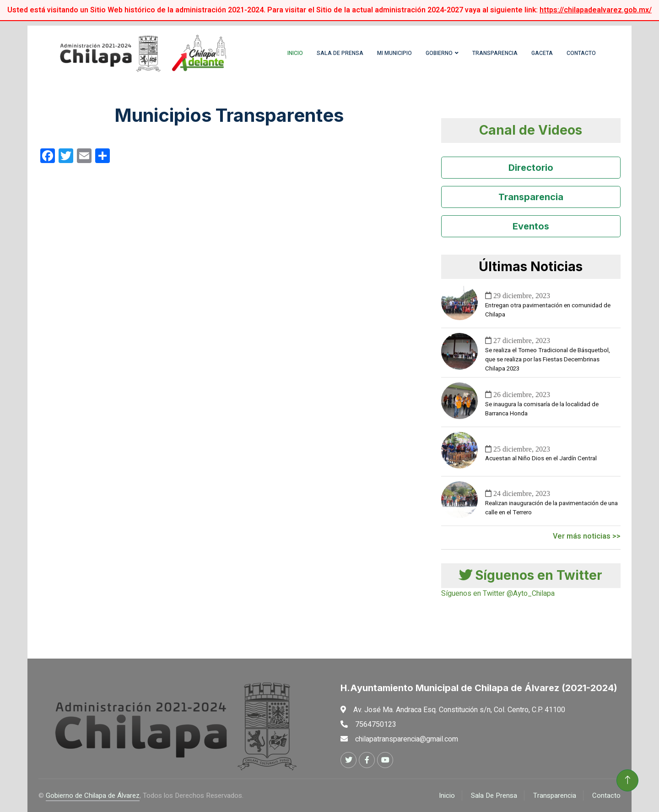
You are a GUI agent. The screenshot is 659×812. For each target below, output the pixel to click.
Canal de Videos (531, 130)
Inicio (295, 53)
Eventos (531, 226)
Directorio (531, 168)
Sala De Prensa (494, 796)
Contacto (581, 53)
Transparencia (495, 53)
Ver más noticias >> (587, 536)
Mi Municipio (394, 53)
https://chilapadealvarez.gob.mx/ (596, 10)
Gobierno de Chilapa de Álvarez (93, 796)
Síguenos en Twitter (531, 575)
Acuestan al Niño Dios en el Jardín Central (541, 458)
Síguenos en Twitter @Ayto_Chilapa (498, 594)
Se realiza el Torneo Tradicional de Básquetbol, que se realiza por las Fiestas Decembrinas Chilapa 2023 (548, 360)
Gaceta (542, 53)
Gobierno (439, 53)
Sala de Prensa (340, 53)
